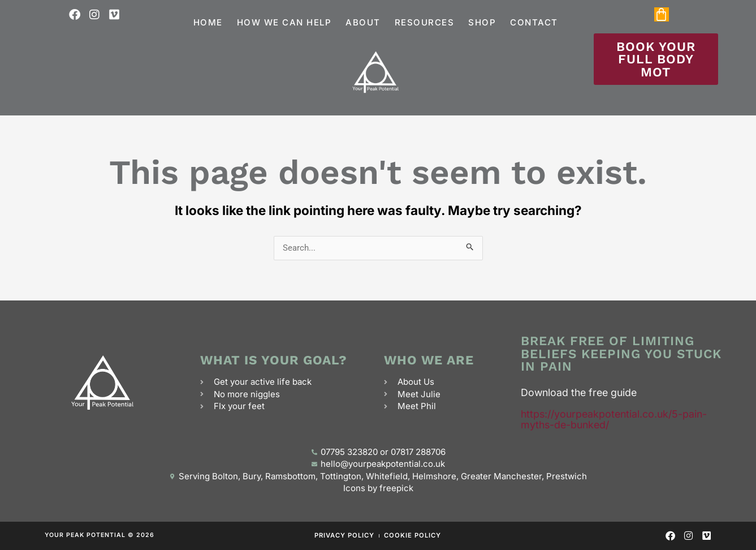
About (363, 22)
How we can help (284, 22)
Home (208, 22)
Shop (482, 22)
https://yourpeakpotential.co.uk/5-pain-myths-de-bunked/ (614, 419)
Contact (534, 22)
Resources (425, 22)
